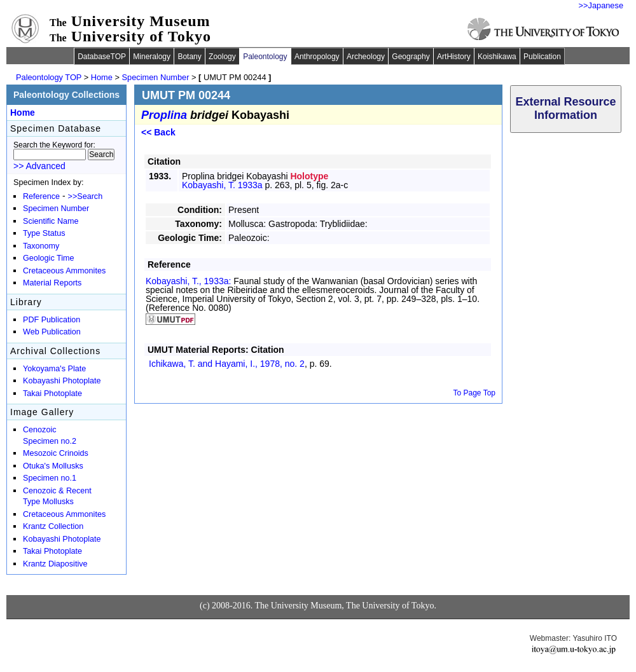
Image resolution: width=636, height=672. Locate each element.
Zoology (222, 57)
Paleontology (265, 57)
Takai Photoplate (52, 394)
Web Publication (52, 332)
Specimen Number (156, 77)
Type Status (44, 233)
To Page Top (475, 393)
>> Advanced (39, 166)
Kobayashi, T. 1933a (222, 185)
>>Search (86, 196)
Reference (41, 196)
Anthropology (317, 57)
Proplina (164, 115)
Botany (189, 57)
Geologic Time (49, 258)
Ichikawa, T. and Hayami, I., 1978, (227, 364)
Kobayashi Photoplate (62, 381)
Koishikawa (497, 57)
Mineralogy (152, 57)
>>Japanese (601, 5)
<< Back (158, 132)
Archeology (366, 57)
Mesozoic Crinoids (56, 453)
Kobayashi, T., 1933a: (190, 281)
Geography (411, 57)
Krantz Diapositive (55, 564)
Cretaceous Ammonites (64, 271)
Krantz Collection (53, 526)
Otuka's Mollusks (53, 466)
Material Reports (52, 283)
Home (102, 77)
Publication (542, 57)
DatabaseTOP (102, 57)
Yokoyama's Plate (54, 369)
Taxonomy (41, 246)
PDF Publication (52, 320)
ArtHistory (454, 57)
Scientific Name (51, 221)
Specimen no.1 (50, 478)
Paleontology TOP (49, 77)
